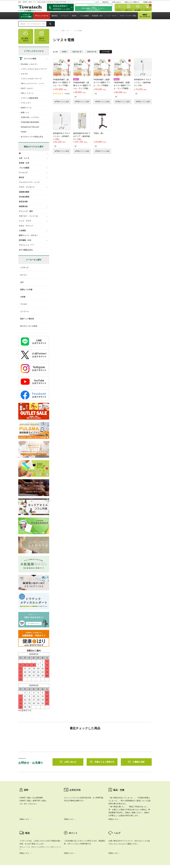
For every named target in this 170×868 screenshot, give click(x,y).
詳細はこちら (24, 783)
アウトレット (24, 245)
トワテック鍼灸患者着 (29, 98)
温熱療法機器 (24, 192)
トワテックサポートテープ (31, 79)
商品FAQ (105, 2)
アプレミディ (26, 103)
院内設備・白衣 (97, 16)
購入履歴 (138, 10)
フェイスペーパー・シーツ (29, 182)
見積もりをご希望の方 (132, 2)
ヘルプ (97, 2)
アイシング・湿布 (26, 211)
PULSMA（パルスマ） (30, 64)
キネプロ (24, 74)
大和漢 (23, 297)
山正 (22, 282)
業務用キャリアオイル (145, 16)
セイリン (24, 275)
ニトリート (24, 311)
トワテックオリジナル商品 (26, 16)
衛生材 (74, 16)
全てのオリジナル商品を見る (32, 137)
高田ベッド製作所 (27, 319)
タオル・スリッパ (26, 226)
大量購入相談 (147, 2)
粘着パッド (25, 112)
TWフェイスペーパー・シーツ (32, 83)
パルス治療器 (84, 16)
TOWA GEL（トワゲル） (30, 117)
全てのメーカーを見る (29, 326)
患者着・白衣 (24, 163)
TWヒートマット (27, 93)
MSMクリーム (26, 108)
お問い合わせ (116, 2)
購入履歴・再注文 (26, 37)
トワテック (24, 268)
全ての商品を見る (26, 250)
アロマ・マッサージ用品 (128, 16)
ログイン (119, 10)
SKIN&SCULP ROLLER (30, 127)
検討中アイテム (42, 37)
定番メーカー (65, 31)
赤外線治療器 (24, 197)
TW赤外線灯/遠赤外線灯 (30, 122)
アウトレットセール (42, 16)
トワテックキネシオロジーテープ (34, 69)
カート (147, 10)
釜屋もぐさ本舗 (26, 289)
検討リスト (129, 10)
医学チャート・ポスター (28, 235)
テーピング (65, 16)
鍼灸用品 (55, 16)
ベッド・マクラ (111, 16)
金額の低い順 (77, 52)
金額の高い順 (92, 52)
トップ (56, 31)
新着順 (64, 52)
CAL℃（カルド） (28, 88)
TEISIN (24, 132)
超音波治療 (23, 202)
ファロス (24, 304)
